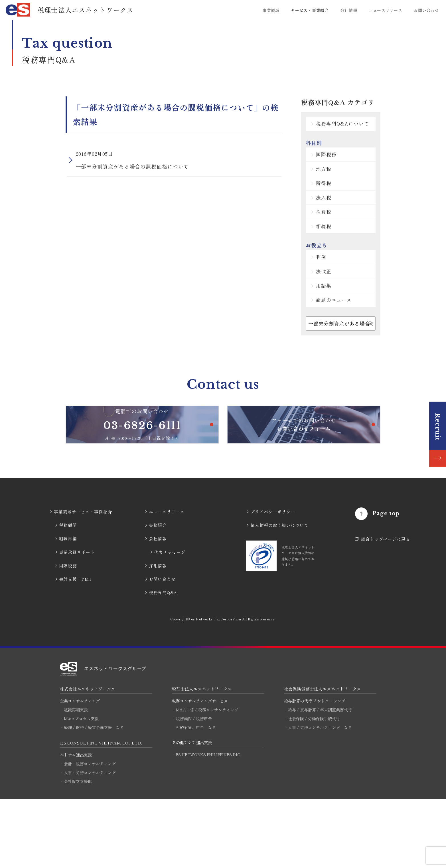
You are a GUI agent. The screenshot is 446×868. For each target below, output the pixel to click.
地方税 (330, 187)
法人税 (330, 223)
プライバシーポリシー (273, 581)
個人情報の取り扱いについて (280, 594)
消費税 (330, 241)
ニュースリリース (386, 10)
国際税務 (332, 169)
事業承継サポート (77, 621)
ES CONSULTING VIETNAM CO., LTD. (102, 812)
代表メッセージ (170, 621)
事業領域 (271, 10)
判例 (327, 293)
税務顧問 (68, 594)
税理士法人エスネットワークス (202, 757)
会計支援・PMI (75, 648)
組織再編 (68, 607)
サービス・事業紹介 (310, 10)
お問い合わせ (426, 10)
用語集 (330, 329)
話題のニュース (340, 347)
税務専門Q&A (163, 661)
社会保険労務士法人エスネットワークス (323, 757)
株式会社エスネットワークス (88, 757)
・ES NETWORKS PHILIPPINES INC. (208, 824)
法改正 (330, 311)
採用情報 (158, 635)
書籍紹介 (158, 594)
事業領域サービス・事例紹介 (83, 581)
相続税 (330, 259)
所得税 (330, 205)
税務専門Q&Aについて (347, 130)
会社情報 (349, 10)
